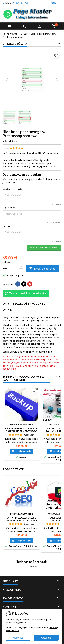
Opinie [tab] (7, 309)
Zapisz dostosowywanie (44, 248)
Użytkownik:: (9, 207)
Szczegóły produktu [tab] (29, 303)
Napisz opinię (52, 153)
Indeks (6, 141)
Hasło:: (6, 226)
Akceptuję (46, 638)
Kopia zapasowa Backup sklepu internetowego (22, 430)
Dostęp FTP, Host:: (12, 189)
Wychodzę (18, 638)
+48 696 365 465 (21, 3)
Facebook (32, 567)
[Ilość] (14, 269)
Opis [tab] (6, 303)
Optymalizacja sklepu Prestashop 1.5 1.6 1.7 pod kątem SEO (22, 520)
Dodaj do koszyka (42, 269)
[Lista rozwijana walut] (55, 3)
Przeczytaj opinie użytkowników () (23, 153)
